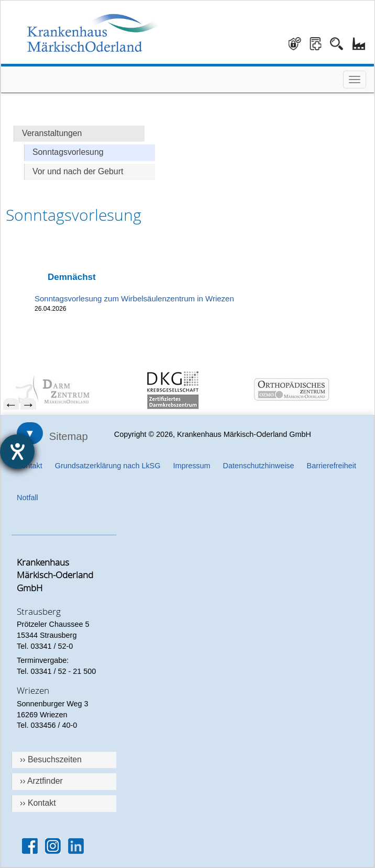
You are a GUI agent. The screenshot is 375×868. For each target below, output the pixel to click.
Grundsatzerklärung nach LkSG (108, 466)
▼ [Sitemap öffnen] (30, 433)
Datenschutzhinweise (259, 466)
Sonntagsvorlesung (68, 152)
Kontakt (30, 466)
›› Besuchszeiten (51, 759)
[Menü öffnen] (355, 80)
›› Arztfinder (41, 781)
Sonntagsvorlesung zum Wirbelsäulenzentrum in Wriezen (134, 298)
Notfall (27, 498)
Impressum (191, 466)
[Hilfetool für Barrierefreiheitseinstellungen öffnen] (17, 452)
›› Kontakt (38, 803)
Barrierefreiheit (332, 466)
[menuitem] (68, 390)
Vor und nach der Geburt (78, 171)
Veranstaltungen (52, 133)
